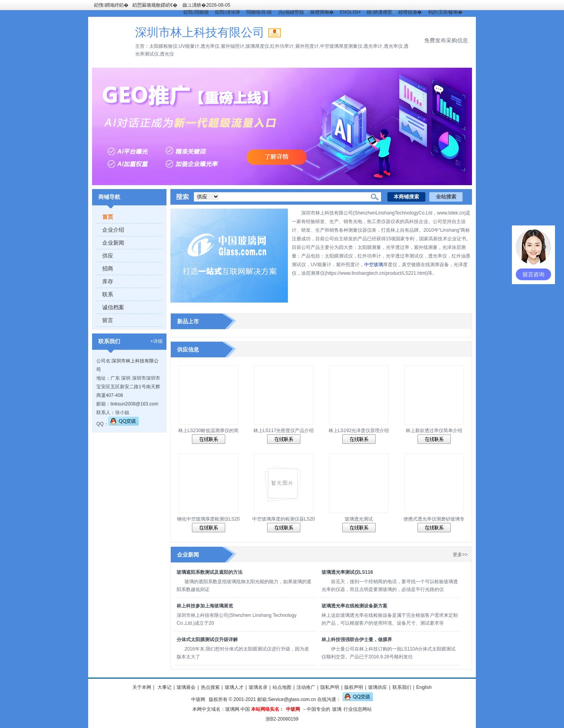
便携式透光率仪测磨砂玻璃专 (434, 519)
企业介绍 (113, 230)
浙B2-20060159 (282, 719)
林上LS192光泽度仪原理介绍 (359, 431)
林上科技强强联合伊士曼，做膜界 (357, 640)
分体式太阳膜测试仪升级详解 (207, 640)
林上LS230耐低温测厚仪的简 (209, 431)
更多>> (460, 555)
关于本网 (142, 687)
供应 (108, 256)
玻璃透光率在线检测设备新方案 (354, 606)
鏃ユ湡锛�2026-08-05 (206, 5)
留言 (108, 320)
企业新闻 (113, 243)
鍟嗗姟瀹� (410, 12)
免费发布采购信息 (446, 40)
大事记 (164, 687)
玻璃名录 (258, 687)
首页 (108, 217)
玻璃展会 (186, 687)
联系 (108, 294)
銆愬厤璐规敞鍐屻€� (155, 5)
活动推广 (306, 687)
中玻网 (198, 699)
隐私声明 (330, 687)
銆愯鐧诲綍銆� (111, 5)
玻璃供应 (378, 687)
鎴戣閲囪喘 (196, 12)
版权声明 (354, 687)
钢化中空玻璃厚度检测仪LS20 (208, 519)
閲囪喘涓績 (259, 12)
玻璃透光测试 (359, 519)
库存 (108, 281)
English (424, 687)
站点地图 (282, 687)
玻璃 (337, 709)
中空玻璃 (374, 265)
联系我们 (402, 687)
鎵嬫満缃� (322, 12)
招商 (108, 268)
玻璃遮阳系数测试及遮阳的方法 (210, 572)
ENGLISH (350, 12)
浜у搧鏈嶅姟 (291, 12)
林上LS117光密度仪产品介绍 (284, 431)
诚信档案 (113, 307)
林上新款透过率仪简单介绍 (434, 431)
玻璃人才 (234, 687)
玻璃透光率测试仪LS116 (347, 572)
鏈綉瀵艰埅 (379, 12)
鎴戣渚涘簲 (228, 12)
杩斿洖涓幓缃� (445, 12)
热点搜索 (210, 687)
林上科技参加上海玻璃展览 (205, 606)
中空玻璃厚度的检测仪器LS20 (284, 519)
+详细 (156, 341)
